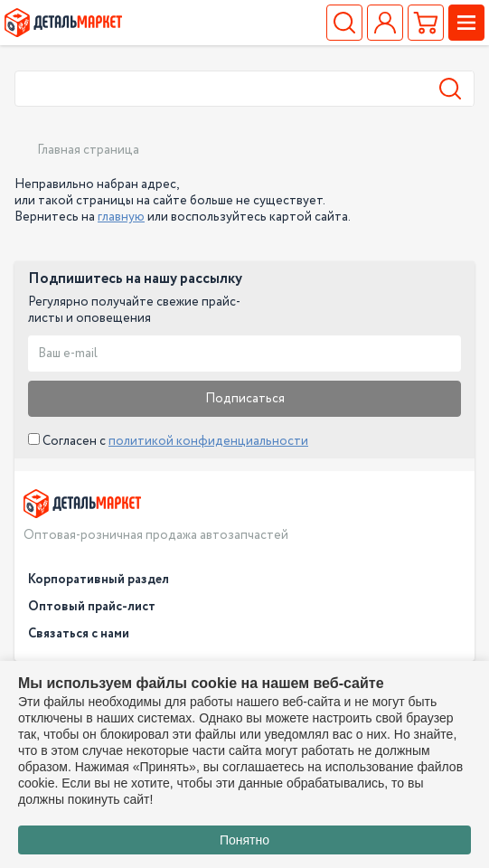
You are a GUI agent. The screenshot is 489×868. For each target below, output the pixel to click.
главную (121, 217)
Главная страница (88, 150)
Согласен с (168, 441)
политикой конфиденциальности (208, 441)
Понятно (244, 840)
